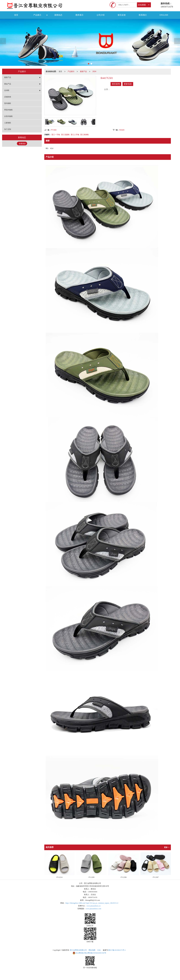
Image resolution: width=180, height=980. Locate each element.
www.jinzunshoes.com (94, 909)
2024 (94, 71)
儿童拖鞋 (8, 123)
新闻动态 (58, 15)
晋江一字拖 (56, 135)
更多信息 (128, 84)
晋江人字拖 (75, 135)
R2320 (122, 130)
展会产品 (8, 84)
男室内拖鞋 (8, 110)
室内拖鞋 (8, 103)
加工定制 (8, 129)
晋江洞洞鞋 (85, 135)
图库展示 (79, 15)
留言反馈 (122, 15)
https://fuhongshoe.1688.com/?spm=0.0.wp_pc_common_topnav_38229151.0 (92, 903)
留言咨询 (116, 84)
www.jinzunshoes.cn (93, 906)
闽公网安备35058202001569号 (89, 953)
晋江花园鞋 (65, 135)
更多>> (167, 847)
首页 (16, 15)
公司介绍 (101, 15)
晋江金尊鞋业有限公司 (78, 950)
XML (99, 950)
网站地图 (92, 950)
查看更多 (22, 144)
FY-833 (54, 130)
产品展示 (37, 15)
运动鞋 (7, 90)
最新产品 (83, 71)
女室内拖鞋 (8, 116)
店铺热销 (8, 97)
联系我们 (143, 15)
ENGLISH (164, 15)
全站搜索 (142, 5)
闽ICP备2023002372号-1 (117, 950)
